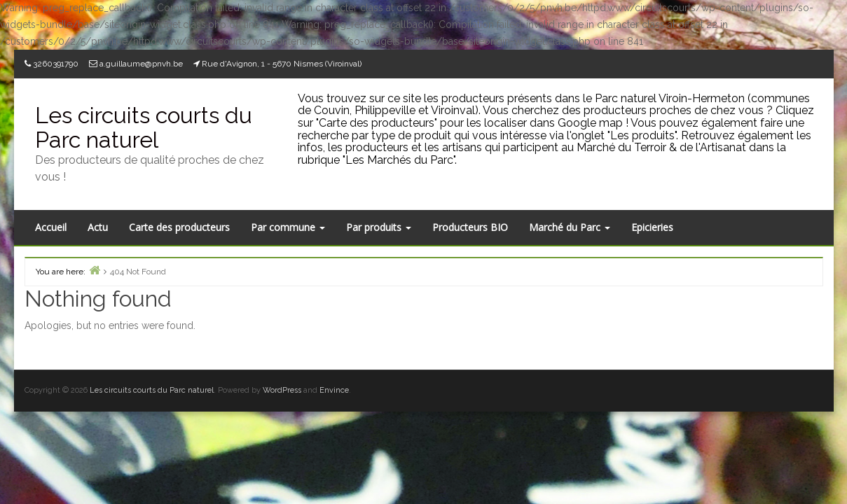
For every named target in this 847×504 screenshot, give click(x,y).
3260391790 (56, 64)
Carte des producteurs (179, 227)
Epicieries (652, 227)
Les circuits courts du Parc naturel (144, 127)
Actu (98, 227)
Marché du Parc (570, 227)
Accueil (51, 227)
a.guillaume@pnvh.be (141, 64)
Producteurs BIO (470, 227)
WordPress (282, 390)
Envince (334, 390)
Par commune (288, 227)
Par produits (379, 227)
